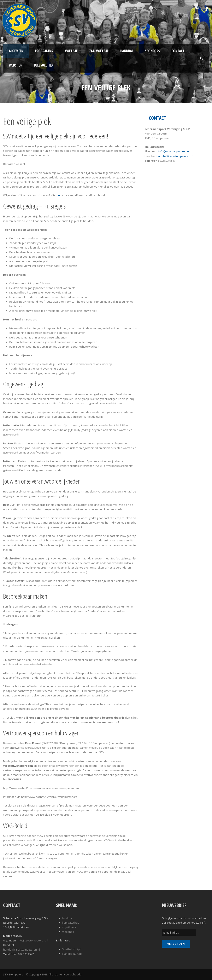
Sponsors (152, 51)
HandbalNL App (72, 954)
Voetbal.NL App (72, 949)
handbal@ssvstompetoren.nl (175, 156)
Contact (178, 51)
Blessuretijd (43, 65)
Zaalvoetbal (99, 51)
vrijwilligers (69, 927)
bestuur (67, 918)
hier (58, 195)
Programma (44, 51)
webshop (68, 932)
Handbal (127, 51)
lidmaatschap (71, 923)
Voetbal (71, 51)
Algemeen (16, 51)
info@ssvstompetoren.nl (174, 151)
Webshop (16, 65)
